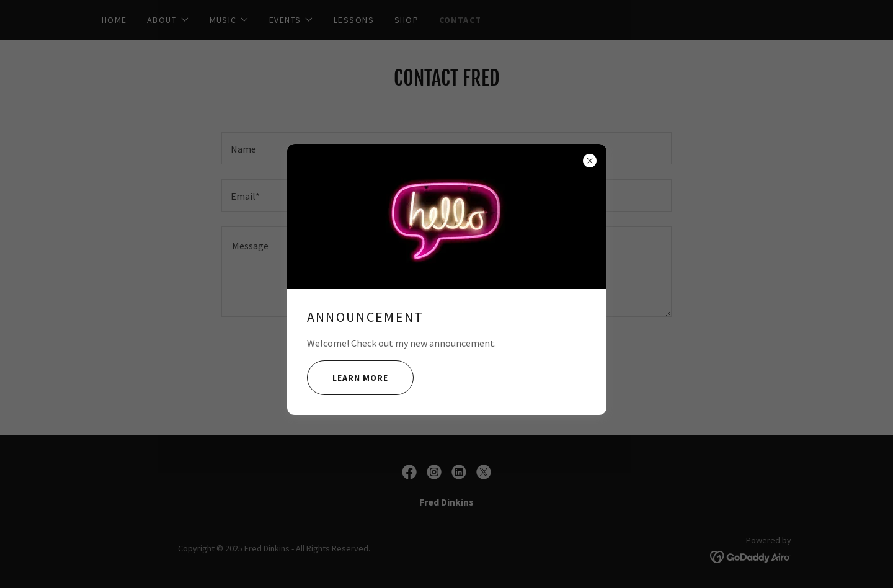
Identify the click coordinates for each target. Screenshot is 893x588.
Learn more (348, 378)
